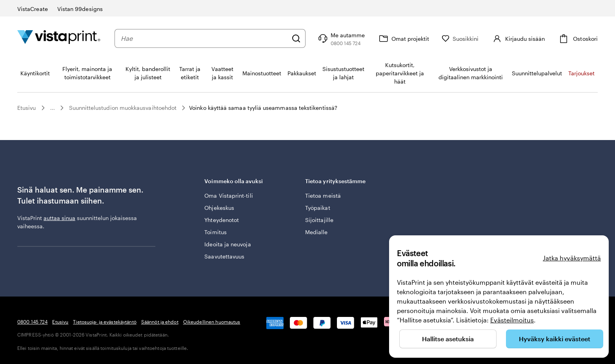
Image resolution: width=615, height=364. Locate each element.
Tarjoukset (581, 73)
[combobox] (204, 38)
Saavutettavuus (224, 256)
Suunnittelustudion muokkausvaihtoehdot (123, 108)
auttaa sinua (59, 218)
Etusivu (27, 108)
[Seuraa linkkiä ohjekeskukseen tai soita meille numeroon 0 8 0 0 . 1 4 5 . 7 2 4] (341, 38)
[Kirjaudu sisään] (518, 38)
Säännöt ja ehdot (160, 322)
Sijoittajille (319, 220)
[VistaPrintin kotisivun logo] (59, 38)
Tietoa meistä (323, 196)
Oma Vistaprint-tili (228, 196)
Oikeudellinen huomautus (212, 322)
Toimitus (216, 232)
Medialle (317, 232)
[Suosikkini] (460, 39)
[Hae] (296, 38)
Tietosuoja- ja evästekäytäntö (105, 322)
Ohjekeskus (219, 208)
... (53, 108)
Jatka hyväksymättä (572, 258)
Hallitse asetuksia (448, 339)
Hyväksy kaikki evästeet (555, 339)
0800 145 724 (32, 322)
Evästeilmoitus (512, 320)
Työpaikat (318, 208)
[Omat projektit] (403, 38)
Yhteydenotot (222, 220)
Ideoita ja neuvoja (227, 244)
